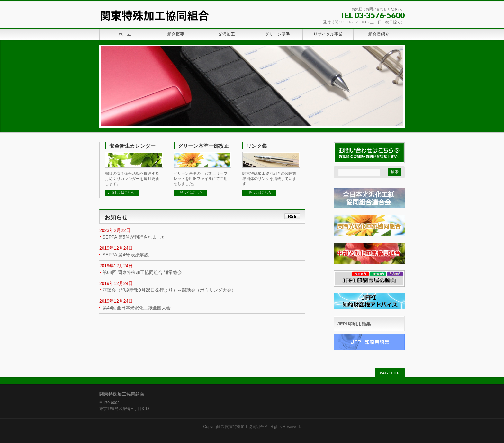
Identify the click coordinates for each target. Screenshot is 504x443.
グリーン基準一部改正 (203, 146)
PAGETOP (390, 373)
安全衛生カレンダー (132, 146)
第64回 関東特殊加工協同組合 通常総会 (142, 272)
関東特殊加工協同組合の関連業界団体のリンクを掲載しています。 (269, 179)
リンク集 (257, 146)
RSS (292, 216)
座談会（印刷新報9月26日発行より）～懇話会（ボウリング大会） (169, 290)
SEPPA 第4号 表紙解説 (126, 255)
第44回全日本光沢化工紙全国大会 (137, 308)
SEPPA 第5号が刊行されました (134, 237)
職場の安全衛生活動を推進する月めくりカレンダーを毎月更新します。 (132, 179)
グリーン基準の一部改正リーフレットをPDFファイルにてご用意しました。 (201, 179)
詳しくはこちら (123, 193)
